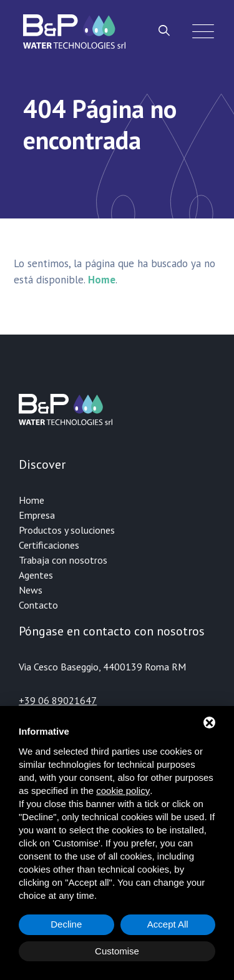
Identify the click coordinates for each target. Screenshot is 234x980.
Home (32, 500)
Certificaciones (49, 545)
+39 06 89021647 (58, 700)
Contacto (38, 605)
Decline (66, 924)
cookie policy (123, 791)
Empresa (37, 515)
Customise (117, 951)
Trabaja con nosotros (63, 560)
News (31, 590)
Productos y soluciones (67, 530)
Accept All (168, 924)
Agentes (36, 575)
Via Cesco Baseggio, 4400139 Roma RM (102, 667)
